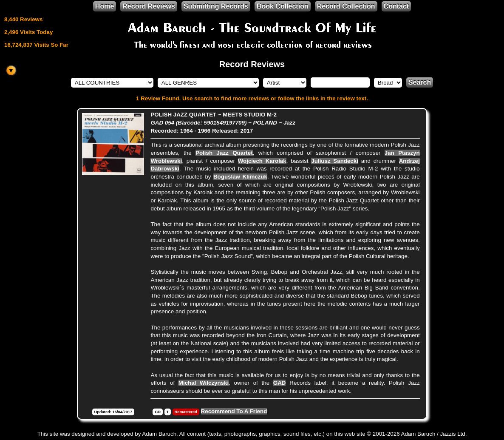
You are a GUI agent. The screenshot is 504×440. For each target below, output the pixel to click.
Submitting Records (216, 6)
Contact (396, 6)
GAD (280, 383)
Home (105, 6)
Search (420, 82)
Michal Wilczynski (204, 383)
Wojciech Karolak (262, 161)
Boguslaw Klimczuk (240, 177)
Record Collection (346, 6)
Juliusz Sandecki (334, 161)
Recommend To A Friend (234, 411)
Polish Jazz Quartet (224, 153)
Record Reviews (149, 6)
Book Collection (283, 6)
